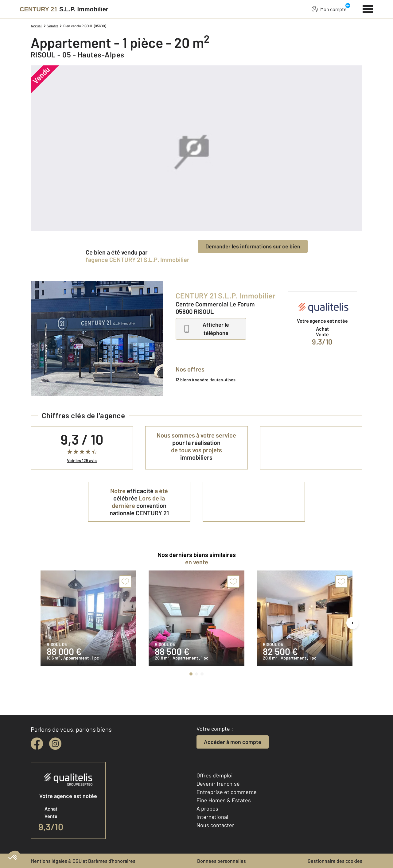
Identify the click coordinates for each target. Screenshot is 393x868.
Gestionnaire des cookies (335, 861)
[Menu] (368, 8)
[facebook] (37, 744)
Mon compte (329, 9)
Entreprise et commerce (227, 792)
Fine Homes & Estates (224, 800)
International (212, 817)
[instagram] (55, 744)
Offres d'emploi (215, 775)
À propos (207, 808)
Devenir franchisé (218, 784)
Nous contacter (215, 825)
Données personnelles (222, 861)
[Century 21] (64, 9)
